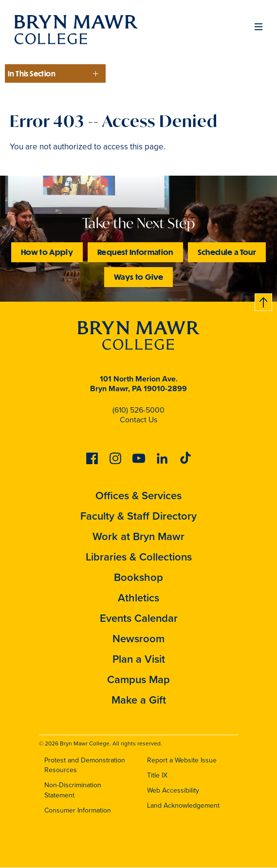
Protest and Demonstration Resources (85, 765)
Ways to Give (138, 277)
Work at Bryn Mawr (138, 536)
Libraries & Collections (139, 557)
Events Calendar (139, 618)
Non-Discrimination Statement (73, 790)
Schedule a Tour (227, 252)
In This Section (32, 73)
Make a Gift (139, 700)
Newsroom (138, 639)
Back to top (264, 300)
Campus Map (138, 679)
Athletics (138, 598)
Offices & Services (138, 496)
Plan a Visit (139, 659)
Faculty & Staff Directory (138, 516)
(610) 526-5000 (138, 410)
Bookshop (138, 577)
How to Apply (47, 252)
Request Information (135, 252)
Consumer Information (78, 810)
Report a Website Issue (182, 760)
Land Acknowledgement (183, 805)
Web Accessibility (173, 790)
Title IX (157, 775)
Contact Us (138, 420)
